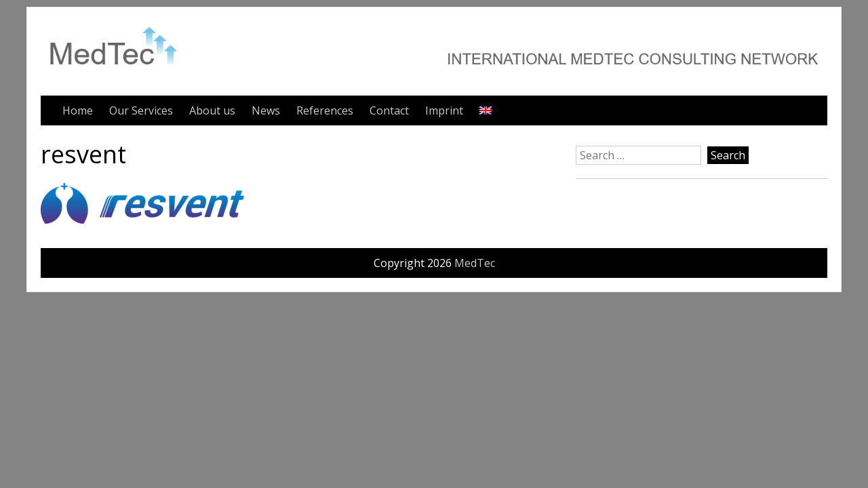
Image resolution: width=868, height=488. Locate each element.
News (266, 110)
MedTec (475, 263)
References (325, 110)
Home (78, 110)
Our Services (141, 110)
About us (212, 110)
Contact (389, 110)
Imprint (444, 110)
